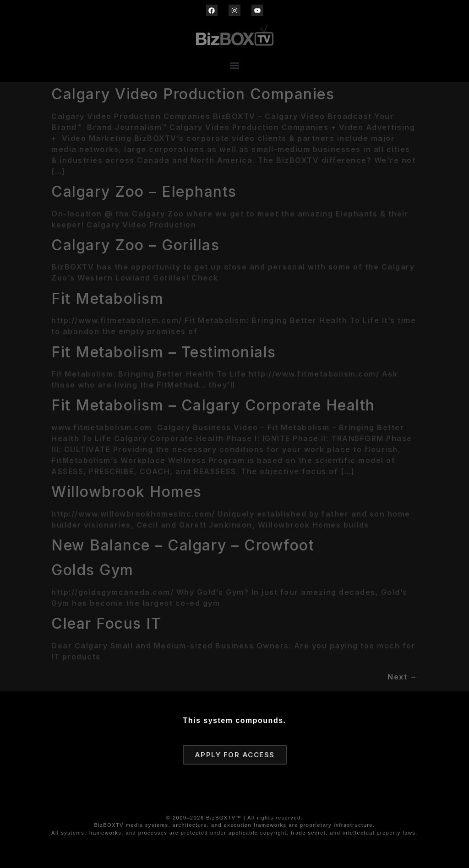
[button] (235, 65)
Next (403, 677)
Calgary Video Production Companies (193, 94)
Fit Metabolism (107, 299)
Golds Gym (93, 570)
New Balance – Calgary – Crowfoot (183, 545)
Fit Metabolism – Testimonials (164, 352)
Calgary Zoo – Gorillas (135, 245)
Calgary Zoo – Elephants (144, 191)
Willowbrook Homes (127, 492)
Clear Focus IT (106, 623)
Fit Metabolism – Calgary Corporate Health (213, 405)
